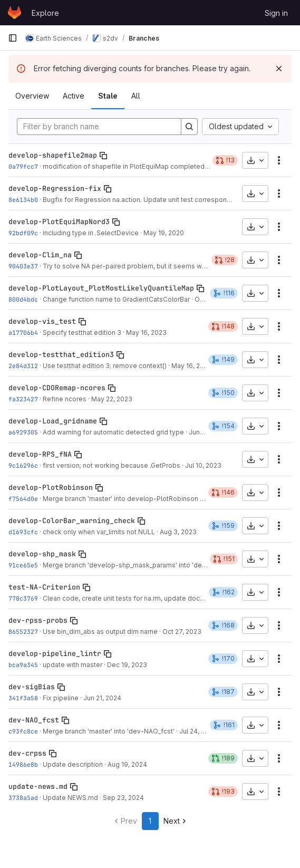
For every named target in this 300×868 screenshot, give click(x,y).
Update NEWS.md (70, 798)
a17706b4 (23, 332)
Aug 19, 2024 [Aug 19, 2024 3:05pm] (127, 764)
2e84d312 (23, 366)
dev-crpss (27, 753)
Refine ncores (65, 399)
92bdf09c (23, 233)
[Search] (189, 127)
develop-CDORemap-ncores (57, 388)
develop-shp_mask (42, 554)
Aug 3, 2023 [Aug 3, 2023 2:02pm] (178, 532)
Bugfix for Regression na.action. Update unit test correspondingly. (145, 200)
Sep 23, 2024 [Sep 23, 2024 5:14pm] (123, 798)
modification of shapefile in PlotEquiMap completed (124, 166)
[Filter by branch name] (99, 127)
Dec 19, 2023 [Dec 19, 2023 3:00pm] (127, 665)
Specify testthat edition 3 (82, 332)
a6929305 (23, 432)
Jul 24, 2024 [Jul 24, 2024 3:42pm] (198, 731)
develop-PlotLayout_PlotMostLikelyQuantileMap (101, 288)
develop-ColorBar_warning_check (72, 520)
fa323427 (23, 399)
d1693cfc (23, 532)
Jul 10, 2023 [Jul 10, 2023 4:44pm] (203, 465)
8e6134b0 (23, 200)
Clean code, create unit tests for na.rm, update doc (121, 598)
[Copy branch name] (103, 156)
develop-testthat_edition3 (61, 354)
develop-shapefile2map (53, 155)
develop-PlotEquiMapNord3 (59, 221)
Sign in (276, 13)
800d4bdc (23, 299)
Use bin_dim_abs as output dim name (100, 631)
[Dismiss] (279, 69)
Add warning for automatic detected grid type (113, 432)
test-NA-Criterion (44, 587)
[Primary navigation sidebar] (13, 38)
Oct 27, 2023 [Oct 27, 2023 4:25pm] (182, 631)
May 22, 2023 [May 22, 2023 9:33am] (112, 399)
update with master (72, 665)
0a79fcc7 (23, 166)
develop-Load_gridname (53, 421)
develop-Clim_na (40, 255)
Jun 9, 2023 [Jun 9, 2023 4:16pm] (207, 432)
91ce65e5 (23, 565)
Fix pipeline (61, 698)
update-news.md (38, 786)
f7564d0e (23, 499)
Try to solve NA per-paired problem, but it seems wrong (129, 266)
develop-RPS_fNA (40, 454)
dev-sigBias (32, 687)
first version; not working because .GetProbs (112, 465)
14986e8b (23, 764)
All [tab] (136, 96)
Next (176, 821)
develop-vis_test (42, 321)
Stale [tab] (108, 96)
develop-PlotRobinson (51, 487)
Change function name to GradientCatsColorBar (116, 299)
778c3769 (23, 598)
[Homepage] (14, 13)
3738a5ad (23, 798)
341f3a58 (23, 698)
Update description (73, 764)
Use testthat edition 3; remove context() (105, 366)
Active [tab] (74, 96)
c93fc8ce (23, 731)
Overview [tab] (32, 96)
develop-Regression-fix (55, 188)
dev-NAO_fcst (34, 720)
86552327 (23, 631)
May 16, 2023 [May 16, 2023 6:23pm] (192, 366)
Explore (45, 13)
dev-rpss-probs (38, 620)
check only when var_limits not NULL (99, 532)
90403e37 (23, 266)
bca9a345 (23, 665)
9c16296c (23, 465)
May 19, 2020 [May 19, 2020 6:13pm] (164, 233)
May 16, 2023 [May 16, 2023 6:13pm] (146, 332)
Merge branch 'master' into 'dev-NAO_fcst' (109, 731)
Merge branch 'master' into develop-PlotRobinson (120, 499)
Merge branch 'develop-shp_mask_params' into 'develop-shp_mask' (149, 565)
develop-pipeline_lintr (55, 653)
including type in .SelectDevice (91, 233)
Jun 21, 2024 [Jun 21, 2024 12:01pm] (102, 698)
